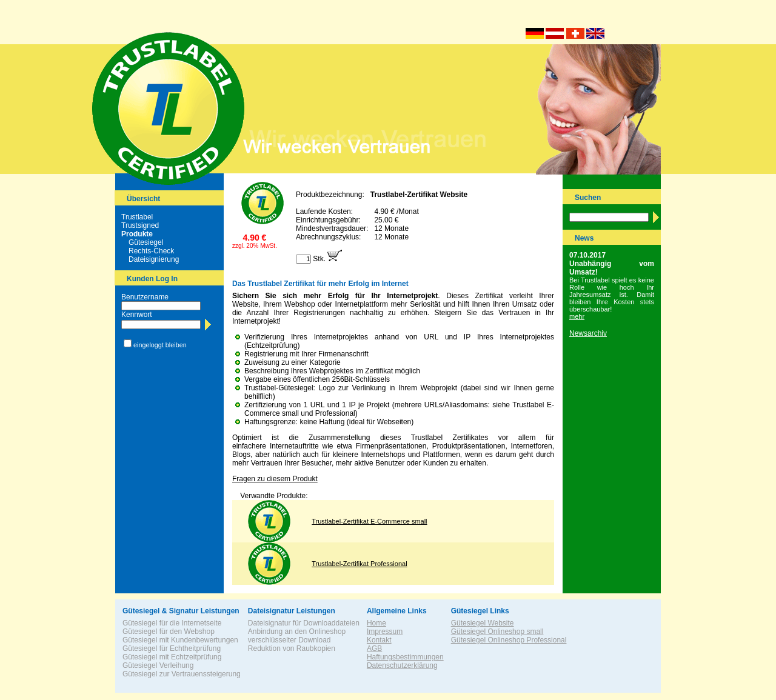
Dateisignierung (154, 259)
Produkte (137, 234)
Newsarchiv (588, 333)
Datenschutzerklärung (402, 665)
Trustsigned (140, 225)
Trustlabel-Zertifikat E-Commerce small (369, 521)
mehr (577, 316)
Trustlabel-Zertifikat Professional (359, 564)
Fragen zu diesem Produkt (275, 479)
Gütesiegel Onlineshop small (497, 632)
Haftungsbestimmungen (405, 657)
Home (376, 623)
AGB (374, 648)
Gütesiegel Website (483, 623)
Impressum (385, 632)
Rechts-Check (151, 251)
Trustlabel (137, 217)
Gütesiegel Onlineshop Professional (509, 640)
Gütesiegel (146, 242)
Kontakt (379, 640)
